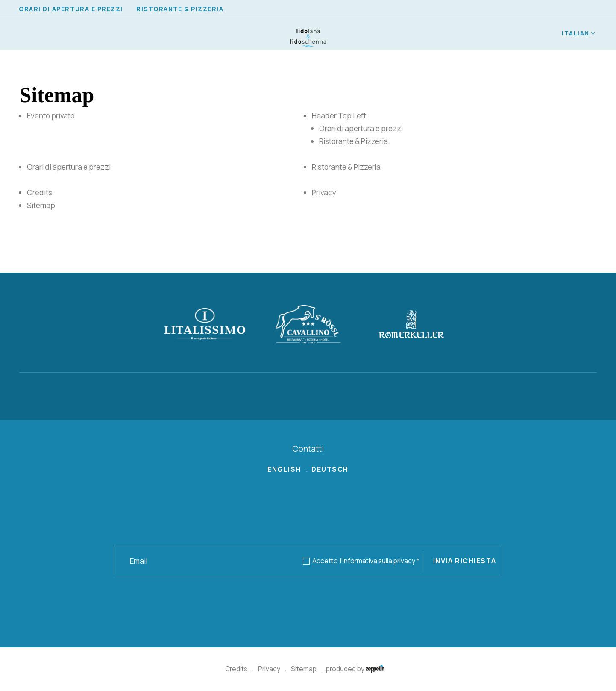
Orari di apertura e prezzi (71, 9)
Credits (236, 669)
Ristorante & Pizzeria (180, 9)
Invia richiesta (465, 561)
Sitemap (304, 669)
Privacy (269, 669)
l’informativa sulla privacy (380, 561)
